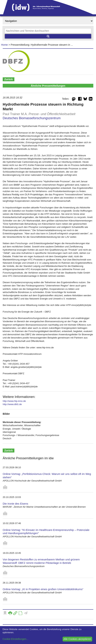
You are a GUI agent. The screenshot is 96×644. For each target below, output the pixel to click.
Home (4, 45)
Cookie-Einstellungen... (15, 639)
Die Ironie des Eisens (15, 504)
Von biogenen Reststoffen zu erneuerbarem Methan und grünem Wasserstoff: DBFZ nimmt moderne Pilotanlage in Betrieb (41, 561)
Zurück (9, 79)
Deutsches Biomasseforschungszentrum (32, 118)
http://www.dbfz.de (12, 404)
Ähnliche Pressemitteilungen (48, 86)
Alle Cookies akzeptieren (77, 639)
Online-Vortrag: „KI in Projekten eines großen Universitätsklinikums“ (43, 589)
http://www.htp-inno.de (14, 401)
